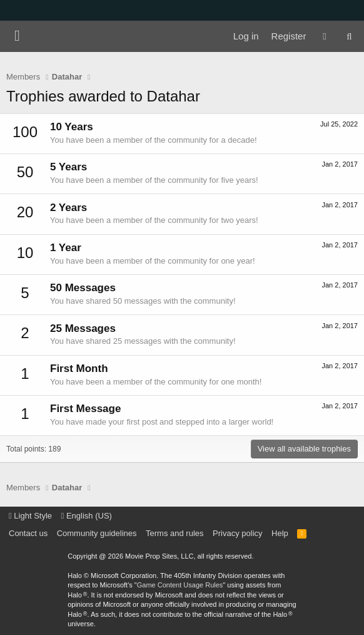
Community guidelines (97, 533)
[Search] (349, 36)
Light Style (30, 516)
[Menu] (17, 36)
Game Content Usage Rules (180, 585)
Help (280, 533)
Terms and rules (174, 533)
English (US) (87, 516)
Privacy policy (237, 533)
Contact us (28, 533)
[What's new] (324, 36)
